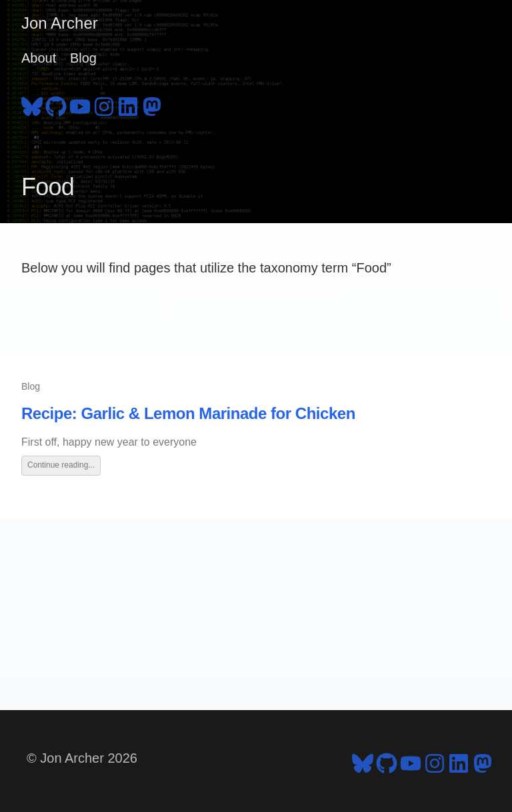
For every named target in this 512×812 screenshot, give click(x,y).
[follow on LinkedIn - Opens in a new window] (128, 105)
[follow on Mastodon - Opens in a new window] (152, 105)
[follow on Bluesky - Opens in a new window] (32, 105)
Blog (83, 58)
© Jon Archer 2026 (82, 758)
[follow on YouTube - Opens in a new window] (80, 105)
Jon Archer (60, 23)
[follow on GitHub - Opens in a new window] (56, 105)
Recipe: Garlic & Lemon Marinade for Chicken (188, 413)
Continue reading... (61, 465)
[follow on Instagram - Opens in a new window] (104, 105)
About (39, 58)
